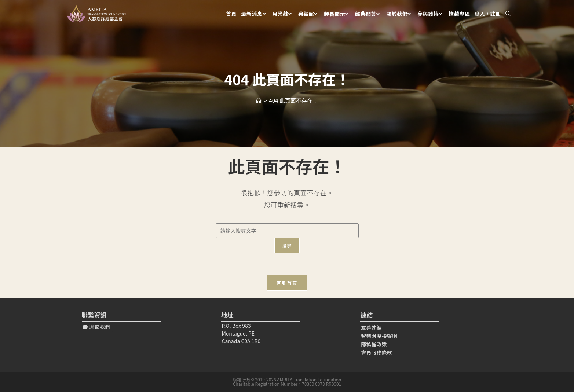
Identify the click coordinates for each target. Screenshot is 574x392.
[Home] (259, 100)
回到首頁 (287, 283)
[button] (96, 327)
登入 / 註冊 (488, 14)
